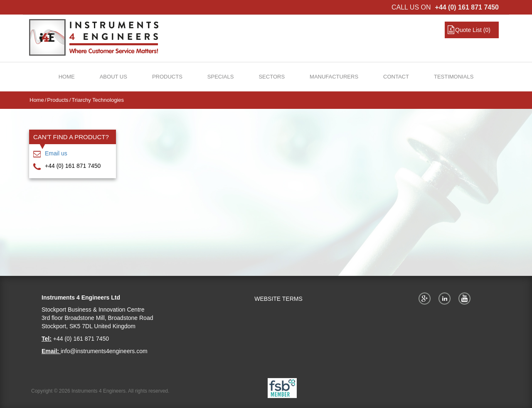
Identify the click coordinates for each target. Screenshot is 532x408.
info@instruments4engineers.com (104, 351)
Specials (221, 77)
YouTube (466, 298)
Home (67, 77)
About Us (113, 77)
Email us (56, 153)
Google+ (426, 298)
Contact (396, 77)
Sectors (272, 77)
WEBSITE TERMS (278, 299)
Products (167, 77)
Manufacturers (334, 77)
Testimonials (454, 77)
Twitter (446, 298)
